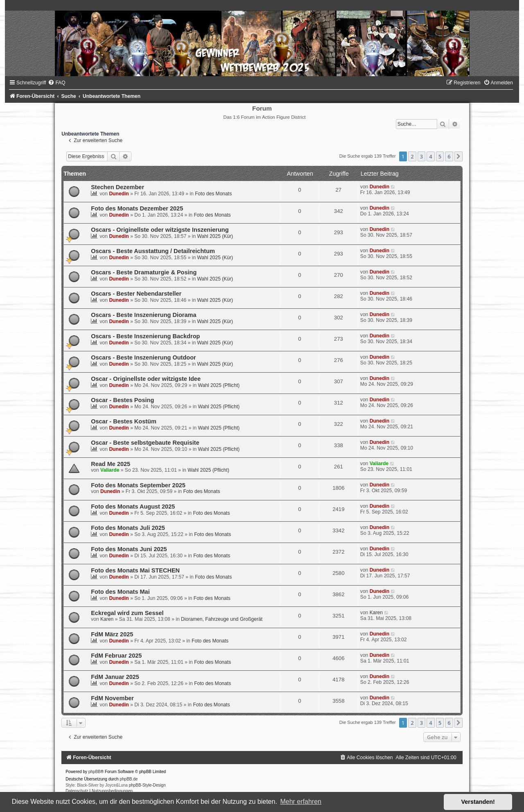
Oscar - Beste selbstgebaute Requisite (145, 443)
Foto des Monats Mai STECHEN (135, 570)
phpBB (95, 772)
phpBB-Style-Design (147, 785)
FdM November (112, 698)
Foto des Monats (213, 194)
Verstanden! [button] (478, 802)
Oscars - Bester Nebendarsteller (136, 294)
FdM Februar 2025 (116, 656)
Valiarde (110, 470)
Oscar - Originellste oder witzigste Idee (146, 379)
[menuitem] (56, 83)
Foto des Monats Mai (120, 592)
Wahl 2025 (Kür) (215, 236)
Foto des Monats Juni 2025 (129, 549)
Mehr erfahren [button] (301, 802)
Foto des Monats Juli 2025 (128, 528)
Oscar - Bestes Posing (122, 400)
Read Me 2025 (111, 464)
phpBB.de (129, 779)
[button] (458, 156)
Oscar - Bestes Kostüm (124, 421)
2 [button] (412, 156)
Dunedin (119, 194)
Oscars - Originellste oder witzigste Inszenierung (160, 230)
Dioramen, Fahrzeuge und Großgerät (222, 619)
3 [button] (421, 156)
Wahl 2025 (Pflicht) (219, 385)
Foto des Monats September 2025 (138, 485)
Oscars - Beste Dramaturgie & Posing (144, 272)
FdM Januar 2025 (115, 677)
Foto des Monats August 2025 (133, 507)
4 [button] (430, 156)
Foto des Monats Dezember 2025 (137, 208)
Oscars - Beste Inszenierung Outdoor (143, 357)
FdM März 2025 (112, 634)
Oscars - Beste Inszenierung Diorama (143, 315)
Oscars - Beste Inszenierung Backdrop (145, 336)
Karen (107, 619)
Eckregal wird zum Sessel (127, 613)
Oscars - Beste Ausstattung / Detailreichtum (153, 251)
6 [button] (449, 156)
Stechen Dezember (117, 187)
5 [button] (440, 156)
